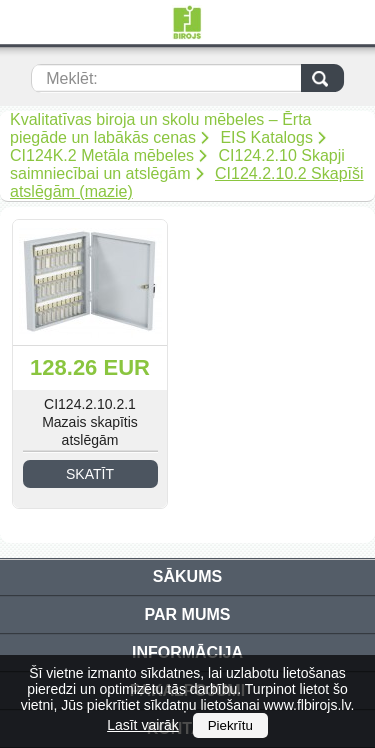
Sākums (187, 576)
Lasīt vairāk (143, 725)
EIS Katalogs (266, 137)
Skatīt (90, 474)
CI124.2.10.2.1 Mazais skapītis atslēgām (90, 422)
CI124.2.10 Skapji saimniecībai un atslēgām (177, 164)
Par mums (188, 614)
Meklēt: (72, 78)
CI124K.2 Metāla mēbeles (102, 155)
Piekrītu (230, 725)
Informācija (187, 652)
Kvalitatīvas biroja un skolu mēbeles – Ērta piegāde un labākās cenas (160, 128)
